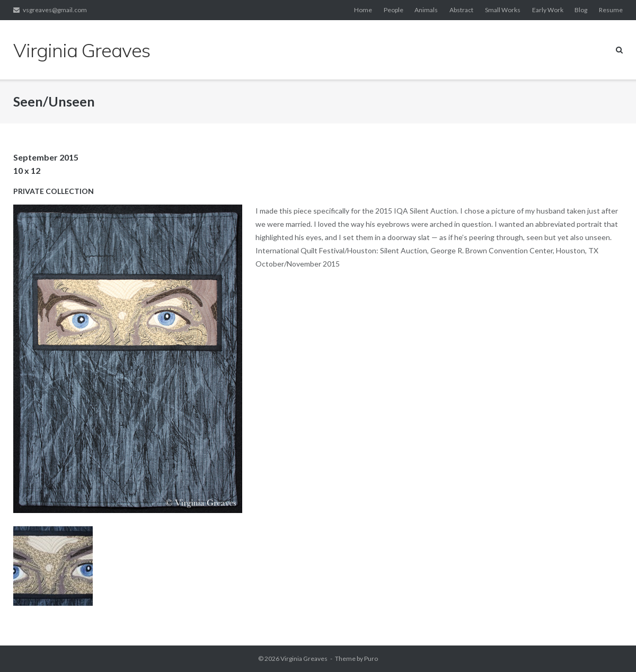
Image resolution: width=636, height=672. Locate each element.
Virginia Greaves (304, 658)
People (394, 10)
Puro (371, 658)
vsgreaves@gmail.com (55, 10)
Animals (426, 10)
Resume (611, 10)
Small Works (503, 10)
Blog (581, 10)
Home (363, 10)
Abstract (461, 10)
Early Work (548, 10)
